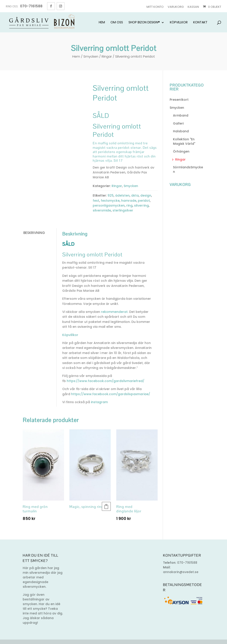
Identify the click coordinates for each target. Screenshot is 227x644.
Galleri (178, 123)
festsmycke (110, 201)
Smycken (91, 56)
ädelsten (122, 195)
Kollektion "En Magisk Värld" (184, 141)
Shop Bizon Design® (144, 23)
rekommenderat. (114, 312)
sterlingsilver (123, 210)
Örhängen (181, 151)
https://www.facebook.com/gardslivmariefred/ (105, 381)
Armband (181, 115)
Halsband (181, 131)
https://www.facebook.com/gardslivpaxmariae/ (111, 394)
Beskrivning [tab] (34, 233)
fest (96, 201)
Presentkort (179, 100)
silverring (141, 205)
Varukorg (176, 7)
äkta (135, 195)
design (146, 195)
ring (129, 205)
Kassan (193, 7)
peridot (144, 201)
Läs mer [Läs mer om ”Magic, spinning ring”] (106, 506)
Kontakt (200, 23)
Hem (102, 23)
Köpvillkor (179, 23)
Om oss (117, 23)
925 (111, 195)
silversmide (102, 210)
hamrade (129, 201)
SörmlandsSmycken (188, 169)
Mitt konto (155, 7)
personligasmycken (109, 205)
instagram (99, 402)
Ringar (107, 56)
